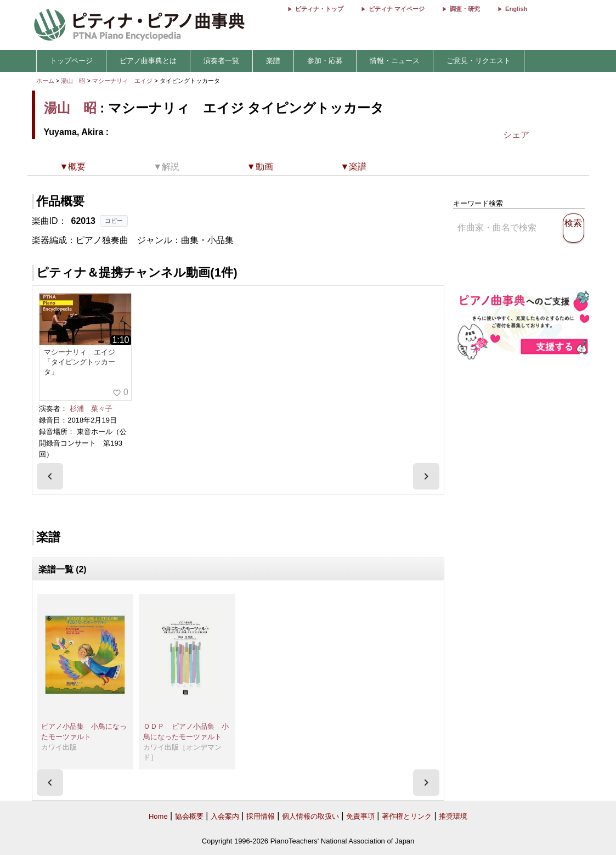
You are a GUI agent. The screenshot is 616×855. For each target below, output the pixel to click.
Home (158, 816)
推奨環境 (453, 816)
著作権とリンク (407, 816)
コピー (114, 221)
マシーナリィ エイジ (123, 81)
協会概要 (189, 816)
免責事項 (360, 816)
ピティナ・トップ (319, 9)
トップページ (71, 61)
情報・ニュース (395, 61)
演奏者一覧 (221, 61)
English (516, 9)
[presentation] (50, 476)
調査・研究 (465, 9)
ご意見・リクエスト (479, 61)
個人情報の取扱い (310, 816)
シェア (516, 135)
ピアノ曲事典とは (148, 61)
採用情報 (261, 816)
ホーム (45, 81)
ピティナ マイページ (397, 9)
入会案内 (225, 816)
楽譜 (273, 61)
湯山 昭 (73, 81)
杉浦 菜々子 (91, 409)
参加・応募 (325, 61)
